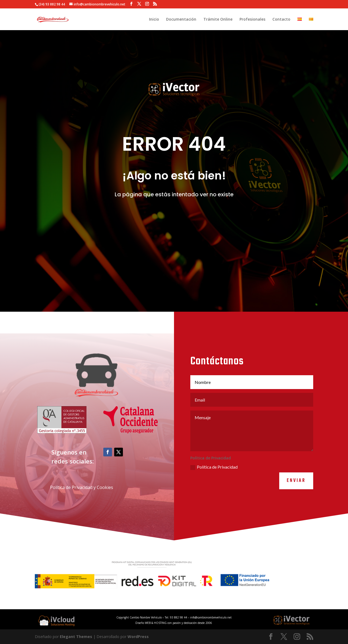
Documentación (181, 20)
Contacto (281, 20)
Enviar (296, 498)
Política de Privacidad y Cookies (82, 504)
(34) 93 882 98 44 (52, 4)
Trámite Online (218, 20)
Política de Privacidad (214, 484)
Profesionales (252, 20)
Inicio (154, 20)
